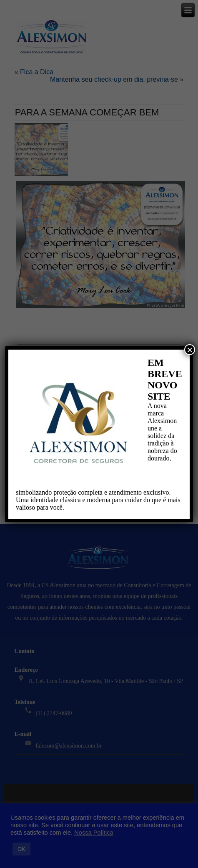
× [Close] (190, 350)
